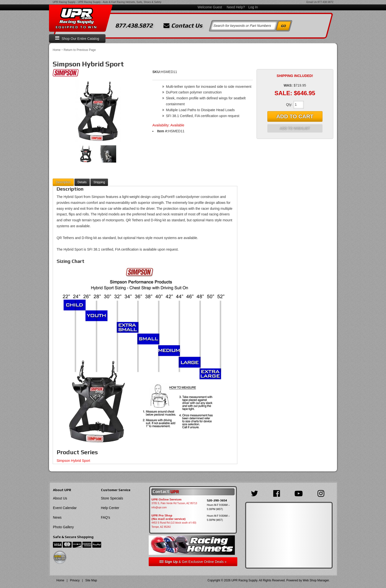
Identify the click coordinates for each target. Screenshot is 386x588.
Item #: (163, 131)
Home (57, 50)
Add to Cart (295, 116)
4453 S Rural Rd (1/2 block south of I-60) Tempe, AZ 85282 (174, 525)
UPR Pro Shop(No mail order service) (169, 517)
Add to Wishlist (295, 128)
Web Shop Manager (316, 580)
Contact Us (183, 26)
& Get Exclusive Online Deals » (193, 562)
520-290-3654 (217, 500)
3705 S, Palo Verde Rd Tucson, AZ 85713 (174, 503)
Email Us (312, 2)
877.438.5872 (325, 2)
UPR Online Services (166, 499)
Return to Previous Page (80, 50)
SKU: (157, 72)
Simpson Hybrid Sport (73, 461)
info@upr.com (159, 507)
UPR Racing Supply (64, 2)
